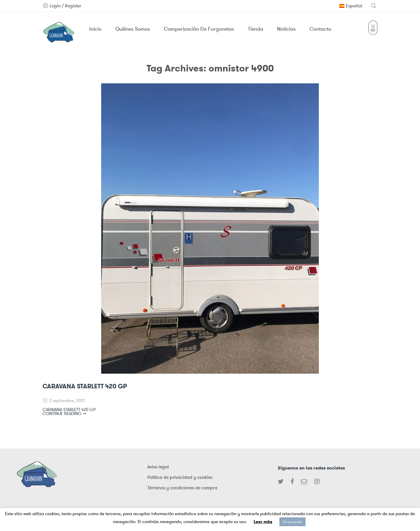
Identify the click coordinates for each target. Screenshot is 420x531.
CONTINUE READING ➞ (64, 414)
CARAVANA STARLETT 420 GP (85, 386)
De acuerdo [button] (292, 522)
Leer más (263, 522)
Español (351, 6)
